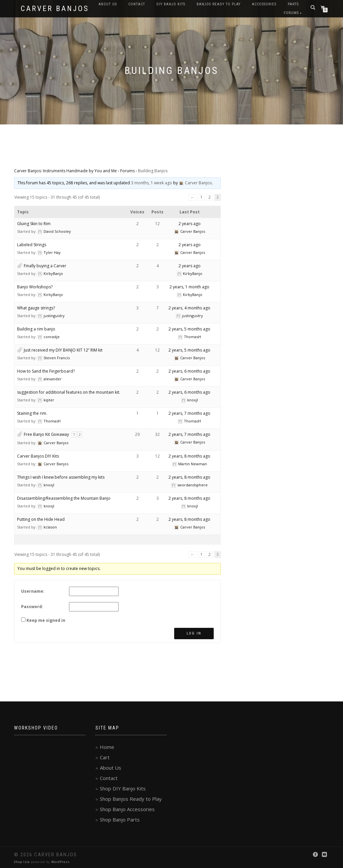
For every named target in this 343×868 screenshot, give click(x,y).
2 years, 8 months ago (189, 456)
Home (107, 747)
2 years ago (190, 224)
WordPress (60, 862)
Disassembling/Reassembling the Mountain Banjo (64, 498)
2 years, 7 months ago (189, 413)
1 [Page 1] (201, 197)
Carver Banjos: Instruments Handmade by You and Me (65, 171)
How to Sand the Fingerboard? (46, 371)
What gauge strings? (36, 308)
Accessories (264, 4)
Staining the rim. (32, 413)
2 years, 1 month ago (189, 287)
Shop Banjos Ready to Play (131, 799)
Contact (137, 4)
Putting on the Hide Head (41, 519)
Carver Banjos (55, 9)
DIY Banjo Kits (171, 4)
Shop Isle (22, 862)
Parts (293, 4)
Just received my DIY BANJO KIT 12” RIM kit (63, 350)
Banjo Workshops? (35, 287)
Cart (105, 757)
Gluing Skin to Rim (34, 224)
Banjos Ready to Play (219, 4)
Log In (194, 633)
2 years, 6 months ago (189, 371)
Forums (291, 13)
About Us (108, 4)
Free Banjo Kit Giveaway (46, 434)
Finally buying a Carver (45, 266)
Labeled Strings (32, 245)
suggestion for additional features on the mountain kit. (69, 392)
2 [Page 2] (210, 197)
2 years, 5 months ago (189, 329)
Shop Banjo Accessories (127, 809)
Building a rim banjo (36, 329)
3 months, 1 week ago (152, 183)
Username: (33, 591)
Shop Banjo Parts (120, 819)
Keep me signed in (46, 620)
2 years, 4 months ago (189, 308)
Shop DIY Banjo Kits (123, 788)
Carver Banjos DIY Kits (38, 456)
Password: (32, 607)
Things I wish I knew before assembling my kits (61, 477)
